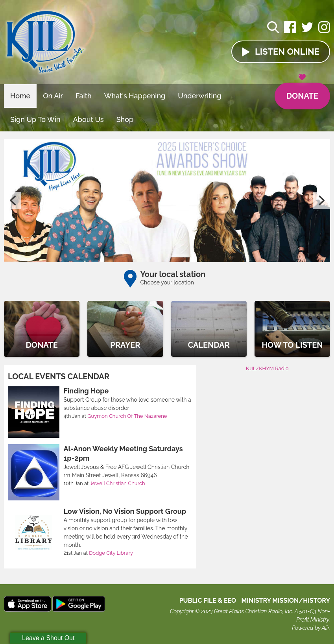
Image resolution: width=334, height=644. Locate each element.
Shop (125, 119)
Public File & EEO (208, 601)
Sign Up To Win (35, 119)
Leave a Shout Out (48, 638)
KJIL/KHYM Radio (267, 368)
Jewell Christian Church (117, 483)
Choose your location (167, 282)
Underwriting (199, 96)
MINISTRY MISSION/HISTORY (286, 601)
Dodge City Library (111, 553)
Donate (302, 92)
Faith (84, 96)
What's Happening (135, 96)
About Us (89, 119)
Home (20, 96)
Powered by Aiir (310, 628)
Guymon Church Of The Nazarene (127, 416)
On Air (53, 96)
